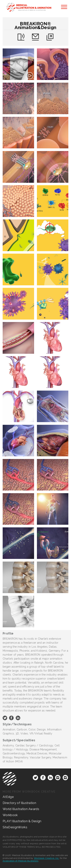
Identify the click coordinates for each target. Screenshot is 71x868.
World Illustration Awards (21, 809)
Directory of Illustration (19, 803)
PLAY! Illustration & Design (22, 821)
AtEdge (8, 797)
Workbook (10, 815)
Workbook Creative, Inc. (47, 858)
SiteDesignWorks (15, 827)
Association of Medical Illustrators (20, 861)
